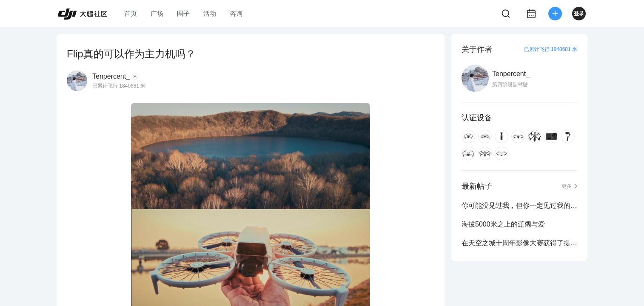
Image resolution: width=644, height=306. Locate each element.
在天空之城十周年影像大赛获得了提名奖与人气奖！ (519, 243)
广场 (157, 13)
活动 (210, 13)
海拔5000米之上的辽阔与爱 (503, 224)
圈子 (183, 13)
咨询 (236, 13)
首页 (131, 13)
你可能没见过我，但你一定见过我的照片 (519, 205)
